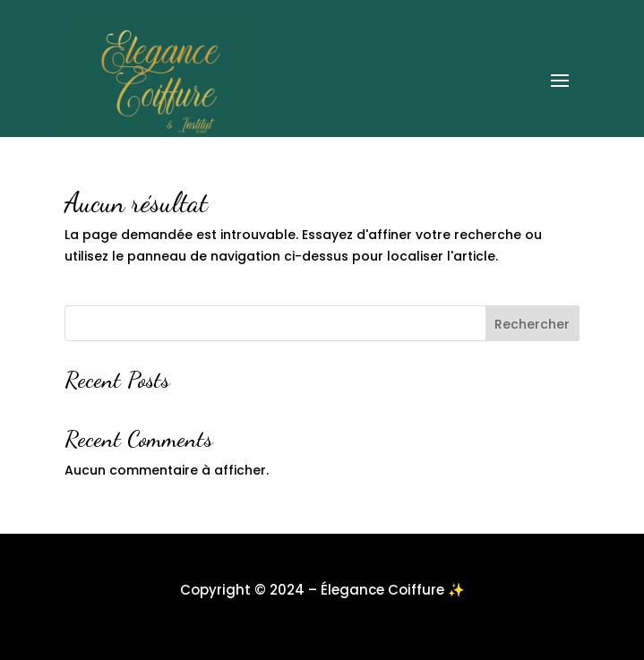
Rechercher (532, 324)
